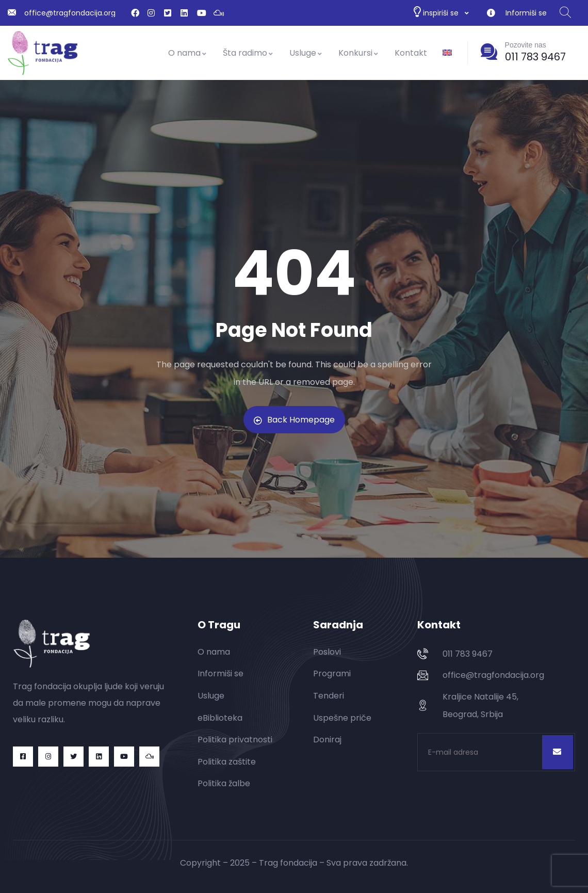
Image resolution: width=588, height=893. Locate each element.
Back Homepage (294, 420)
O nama (188, 53)
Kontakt (411, 53)
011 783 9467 (535, 57)
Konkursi (359, 53)
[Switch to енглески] (447, 53)
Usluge (306, 53)
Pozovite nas (526, 45)
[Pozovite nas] (489, 52)
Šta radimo (248, 53)
